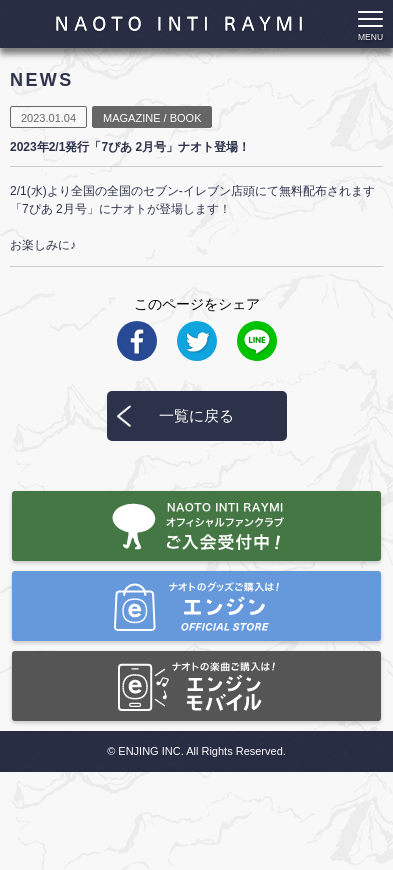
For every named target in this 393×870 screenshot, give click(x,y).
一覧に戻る (196, 415)
